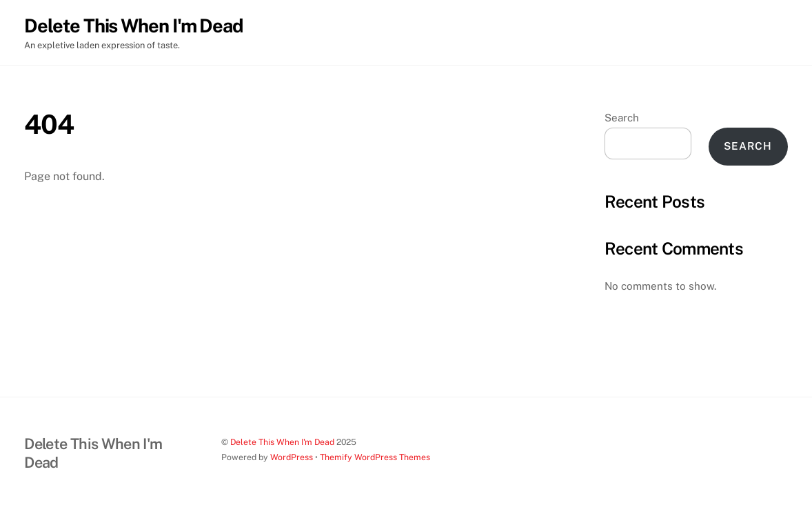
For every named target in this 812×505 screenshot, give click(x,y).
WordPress (292, 457)
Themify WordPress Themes (375, 457)
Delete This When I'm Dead (282, 442)
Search (622, 118)
